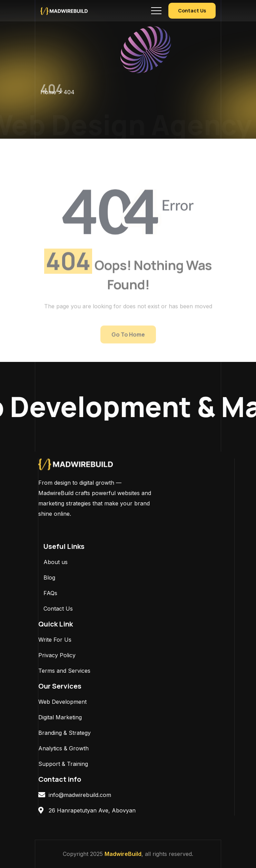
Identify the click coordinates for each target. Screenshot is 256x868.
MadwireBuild (123, 854)
